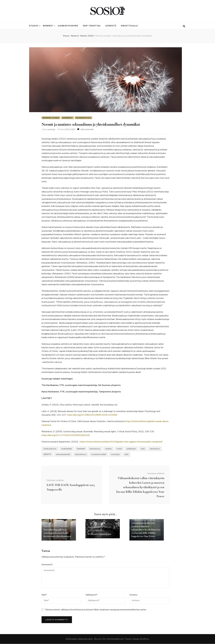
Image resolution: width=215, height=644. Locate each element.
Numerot (48, 26)
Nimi (44, 595)
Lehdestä (111, 26)
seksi (143, 449)
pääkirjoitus (131, 449)
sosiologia (115, 454)
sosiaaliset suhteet (99, 454)
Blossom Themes (124, 639)
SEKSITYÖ (47, 454)
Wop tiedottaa (92, 26)
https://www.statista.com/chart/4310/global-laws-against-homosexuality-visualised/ (121, 442)
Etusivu (34, 26)
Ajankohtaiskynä (68, 26)
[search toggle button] (184, 26)
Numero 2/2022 (51, 118)
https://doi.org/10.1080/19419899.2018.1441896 (92, 415)
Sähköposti (91, 595)
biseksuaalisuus (50, 449)
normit (119, 449)
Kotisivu (133, 595)
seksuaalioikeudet (63, 454)
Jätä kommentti (87, 129)
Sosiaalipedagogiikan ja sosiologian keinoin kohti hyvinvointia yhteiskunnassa (57, 533)
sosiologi (51, 129)
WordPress (144, 639)
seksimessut (155, 449)
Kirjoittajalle (129, 26)
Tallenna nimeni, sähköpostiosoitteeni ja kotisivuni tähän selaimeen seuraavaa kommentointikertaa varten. (96, 610)
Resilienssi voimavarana (99, 534)
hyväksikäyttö (67, 449)
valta (126, 454)
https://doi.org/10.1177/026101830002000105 (66, 435)
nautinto (108, 449)
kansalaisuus (95, 449)
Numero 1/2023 (52, 526)
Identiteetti (81, 449)
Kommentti (47, 565)
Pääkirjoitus (83, 118)
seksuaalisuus (81, 454)
